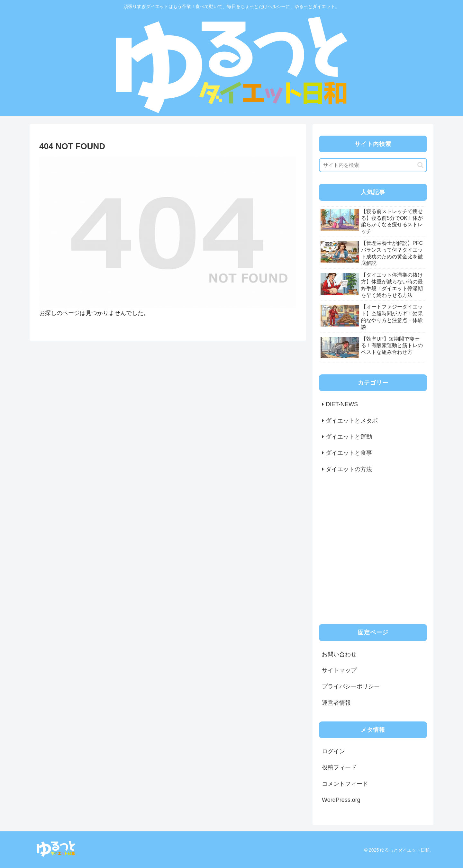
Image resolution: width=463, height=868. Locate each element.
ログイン (333, 751)
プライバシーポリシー (351, 686)
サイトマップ (339, 670)
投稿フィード (339, 767)
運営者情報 (336, 703)
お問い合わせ (339, 654)
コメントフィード (345, 784)
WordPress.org (341, 800)
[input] (373, 165)
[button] (420, 165)
